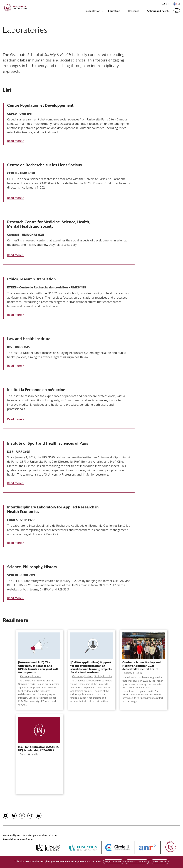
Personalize (160, 862)
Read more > (16, 141)
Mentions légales (12, 835)
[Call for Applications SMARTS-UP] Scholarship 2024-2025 (39, 748)
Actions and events (158, 11)
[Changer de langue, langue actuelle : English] (176, 4)
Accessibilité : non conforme (18, 839)
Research (133, 11)
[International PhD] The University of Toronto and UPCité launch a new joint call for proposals (38, 667)
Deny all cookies (137, 862)
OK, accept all (113, 862)
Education (114, 11)
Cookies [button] (54, 835)
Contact (165, 4)
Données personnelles (35, 835)
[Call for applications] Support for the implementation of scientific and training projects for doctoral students (91, 667)
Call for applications (31, 676)
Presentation (92, 11)
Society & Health (103, 676)
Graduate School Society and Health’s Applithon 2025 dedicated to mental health (142, 666)
